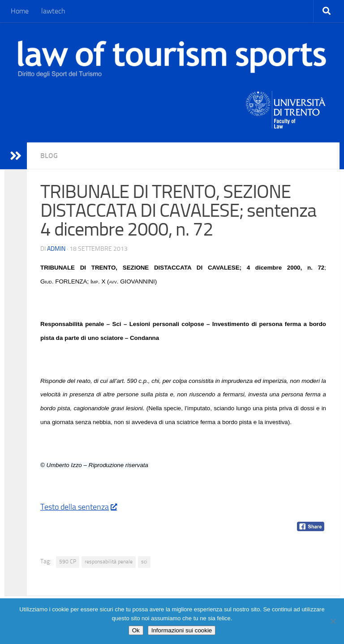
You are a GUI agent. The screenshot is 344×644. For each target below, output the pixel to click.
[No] (333, 621)
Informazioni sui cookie (182, 630)
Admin (56, 249)
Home (20, 11)
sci (144, 562)
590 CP (68, 562)
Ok (136, 630)
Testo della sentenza (78, 507)
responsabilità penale (109, 562)
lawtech (53, 11)
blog (49, 156)
